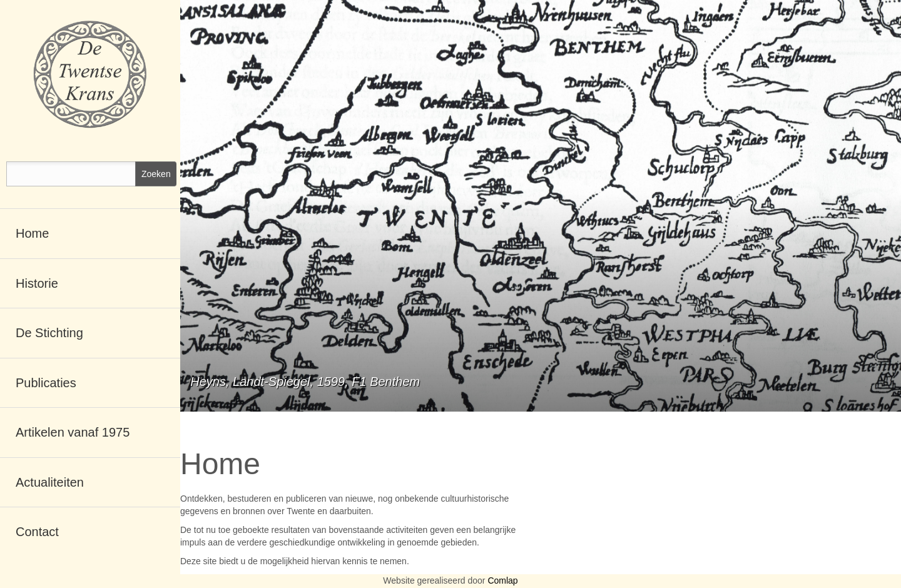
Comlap (502, 580)
